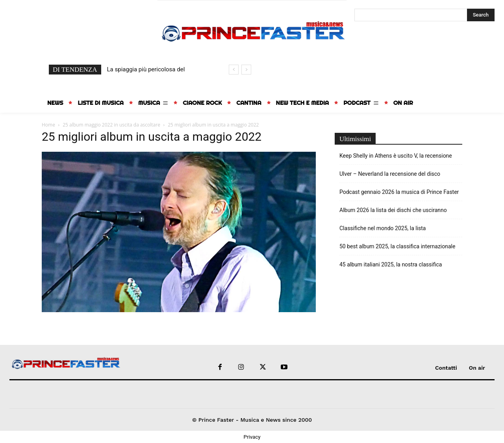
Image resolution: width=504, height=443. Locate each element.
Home (48, 125)
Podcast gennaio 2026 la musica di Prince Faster (399, 192)
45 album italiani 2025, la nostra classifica (391, 264)
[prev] (234, 70)
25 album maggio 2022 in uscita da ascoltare (111, 125)
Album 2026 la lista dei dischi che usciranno (393, 210)
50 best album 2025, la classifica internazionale (397, 246)
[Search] (481, 15)
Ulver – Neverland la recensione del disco (390, 174)
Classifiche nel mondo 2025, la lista (383, 228)
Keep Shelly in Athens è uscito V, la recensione (396, 156)
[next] (246, 70)
